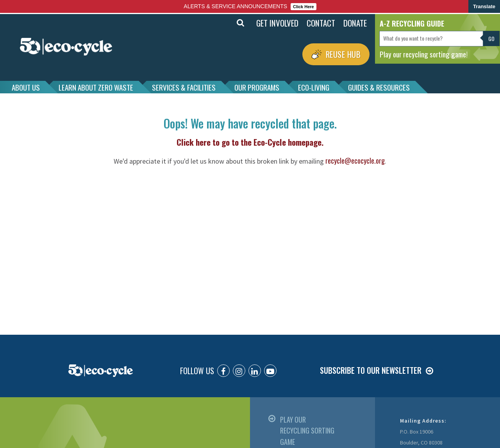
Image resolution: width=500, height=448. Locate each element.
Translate (484, 6)
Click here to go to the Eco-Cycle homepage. (250, 142)
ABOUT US (26, 87)
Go (491, 38)
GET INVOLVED (277, 23)
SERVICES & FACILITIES (184, 87)
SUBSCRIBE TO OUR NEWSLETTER (371, 370)
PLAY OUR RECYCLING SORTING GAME (307, 431)
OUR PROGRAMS (257, 87)
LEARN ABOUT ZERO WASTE (96, 87)
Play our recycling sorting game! (424, 54)
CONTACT (321, 23)
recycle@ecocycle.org (355, 161)
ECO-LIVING (314, 87)
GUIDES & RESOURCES (379, 87)
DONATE (355, 23)
